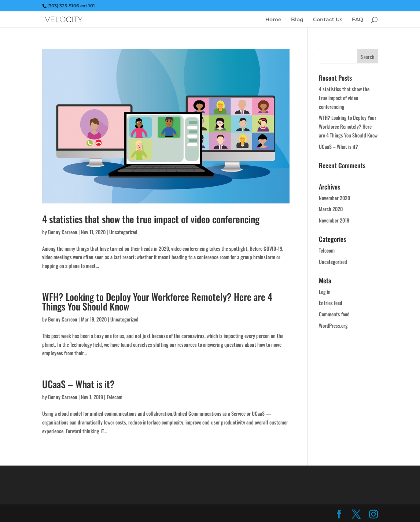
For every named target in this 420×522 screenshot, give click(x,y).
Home (273, 20)
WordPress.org (333, 325)
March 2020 (331, 209)
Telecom (115, 397)
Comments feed (334, 314)
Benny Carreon (63, 232)
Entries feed (331, 303)
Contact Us (328, 20)
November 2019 (334, 220)
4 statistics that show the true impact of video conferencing (151, 219)
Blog (297, 20)
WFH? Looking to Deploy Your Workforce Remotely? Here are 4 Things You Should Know (157, 302)
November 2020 (334, 198)
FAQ (358, 20)
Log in (325, 292)
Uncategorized (123, 232)
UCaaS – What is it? (78, 384)
